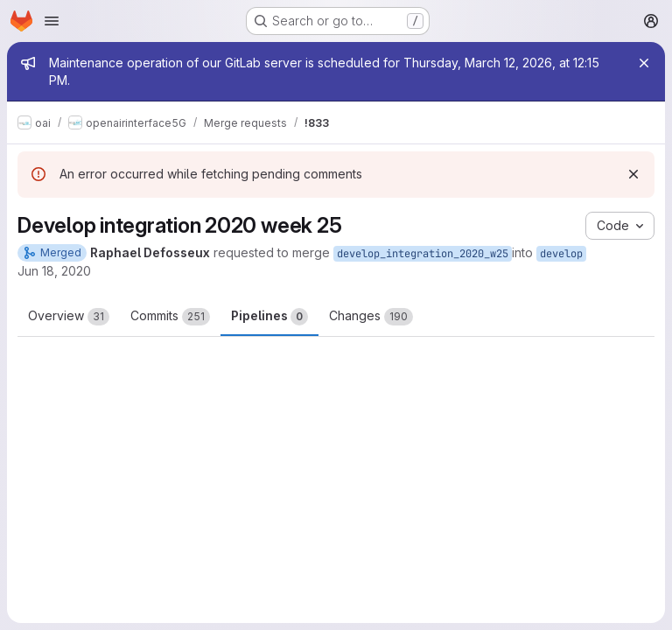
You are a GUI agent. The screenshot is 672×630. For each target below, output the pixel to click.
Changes (371, 317)
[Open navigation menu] (52, 21)
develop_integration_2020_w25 (423, 254)
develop (561, 254)
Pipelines (269, 317)
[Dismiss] (633, 174)
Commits (170, 317)
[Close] (644, 63)
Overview (69, 317)
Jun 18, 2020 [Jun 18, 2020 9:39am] (54, 271)
